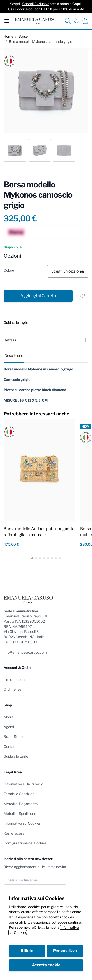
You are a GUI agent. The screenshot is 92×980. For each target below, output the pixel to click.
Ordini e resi (13, 689)
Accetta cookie (46, 965)
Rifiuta (27, 951)
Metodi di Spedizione (20, 814)
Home (8, 36)
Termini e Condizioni (19, 794)
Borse (23, 36)
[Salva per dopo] (82, 296)
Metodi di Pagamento (21, 804)
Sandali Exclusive (36, 4)
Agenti (9, 727)
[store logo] (36, 21)
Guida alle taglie (16, 756)
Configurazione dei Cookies (25, 843)
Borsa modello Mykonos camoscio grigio (40, 42)
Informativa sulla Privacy (23, 784)
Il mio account (15, 679)
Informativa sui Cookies (22, 823)
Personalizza (65, 951)
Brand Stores (14, 737)
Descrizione (14, 356)
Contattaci (12, 746)
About (8, 717)
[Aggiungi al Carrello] (38, 296)
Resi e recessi (14, 833)
